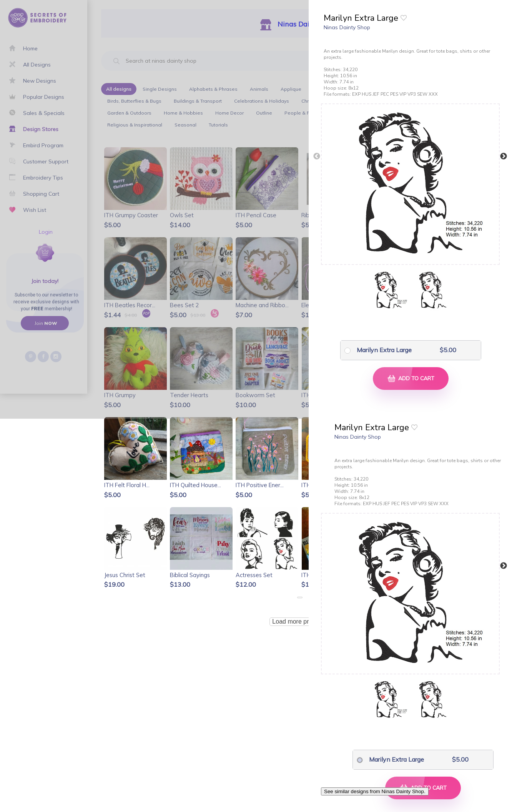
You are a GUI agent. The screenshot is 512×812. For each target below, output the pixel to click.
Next (504, 156)
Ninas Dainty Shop (347, 27)
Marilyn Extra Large (384, 350)
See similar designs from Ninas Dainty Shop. (375, 791)
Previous (317, 156)
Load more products (299, 621)
